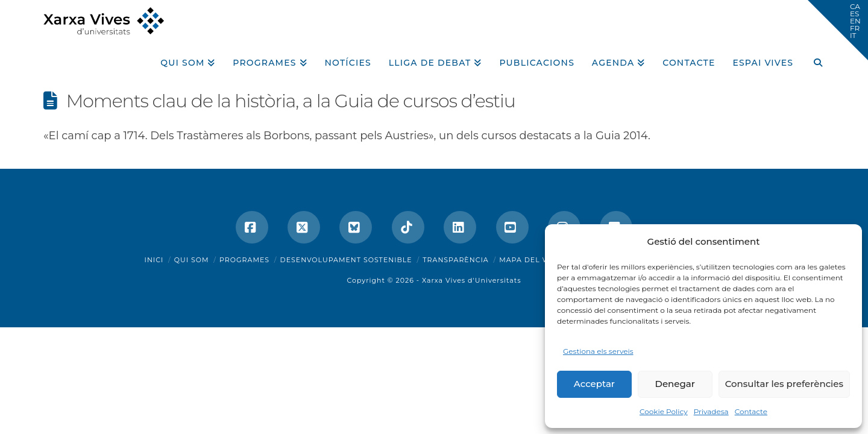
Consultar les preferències (784, 384)
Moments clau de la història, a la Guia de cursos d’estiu (291, 101)
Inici (154, 260)
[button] (838, 30)
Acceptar (594, 384)
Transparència (455, 260)
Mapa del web (530, 260)
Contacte (751, 411)
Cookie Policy (664, 411)
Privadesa (711, 411)
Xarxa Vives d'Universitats (472, 280)
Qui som (192, 260)
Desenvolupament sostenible (346, 260)
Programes (244, 260)
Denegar (675, 384)
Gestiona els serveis (598, 351)
